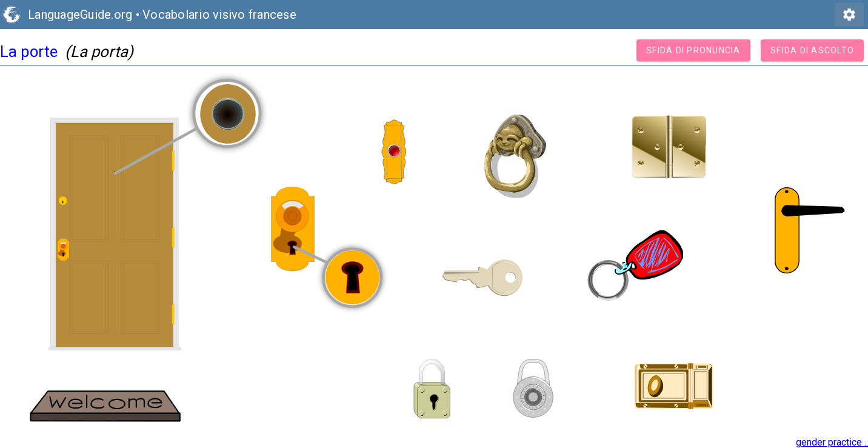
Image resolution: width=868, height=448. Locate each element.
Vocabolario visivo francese (219, 15)
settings (849, 15)
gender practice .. (832, 442)
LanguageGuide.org (80, 15)
